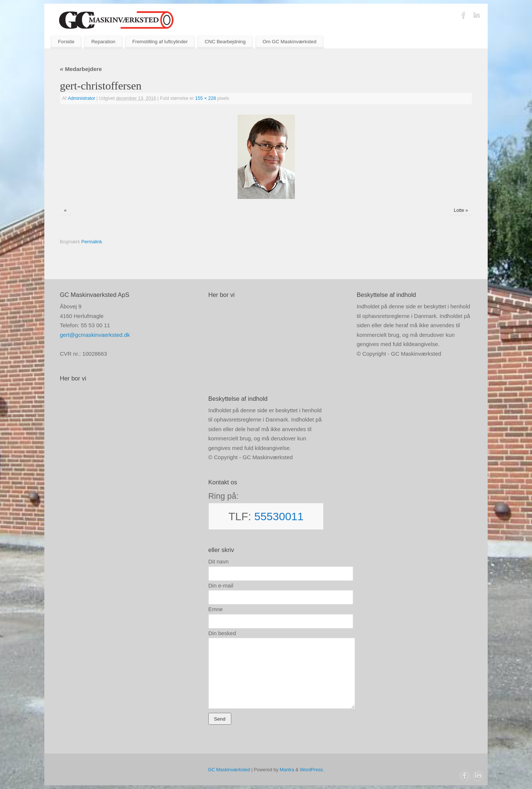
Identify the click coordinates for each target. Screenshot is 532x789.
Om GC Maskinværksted (290, 42)
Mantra (287, 770)
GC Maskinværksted (229, 770)
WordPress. (312, 770)
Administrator (81, 98)
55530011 (279, 516)
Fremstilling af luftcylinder (160, 42)
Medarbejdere (81, 69)
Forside (66, 42)
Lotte (459, 210)
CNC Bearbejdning (225, 42)
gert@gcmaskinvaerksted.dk (95, 335)
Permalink (92, 242)
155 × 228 (205, 98)
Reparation (103, 42)
